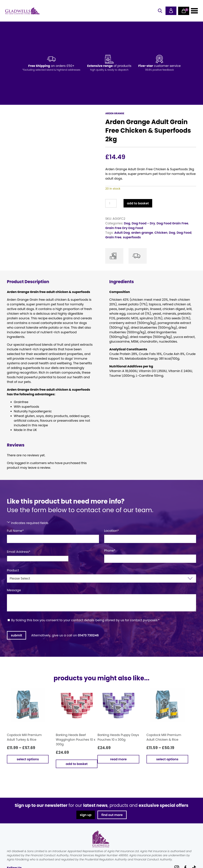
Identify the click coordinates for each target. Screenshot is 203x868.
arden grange (142, 233)
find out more (112, 815)
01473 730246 (88, 635)
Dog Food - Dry (143, 223)
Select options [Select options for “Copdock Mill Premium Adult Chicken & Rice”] (167, 759)
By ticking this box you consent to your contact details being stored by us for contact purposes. (85, 620)
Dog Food (184, 233)
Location (112, 531)
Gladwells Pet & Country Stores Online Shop (22, 11)
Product (13, 570)
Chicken (161, 233)
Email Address (19, 552)
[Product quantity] (111, 203)
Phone (110, 550)
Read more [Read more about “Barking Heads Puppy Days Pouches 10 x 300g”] (118, 759)
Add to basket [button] (77, 764)
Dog (127, 223)
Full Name (15, 531)
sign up (86, 815)
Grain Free (113, 237)
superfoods (132, 237)
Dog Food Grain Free (172, 223)
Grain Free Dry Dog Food (124, 228)
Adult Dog (122, 233)
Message (14, 590)
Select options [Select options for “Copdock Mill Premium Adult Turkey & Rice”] (28, 759)
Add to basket (138, 203)
